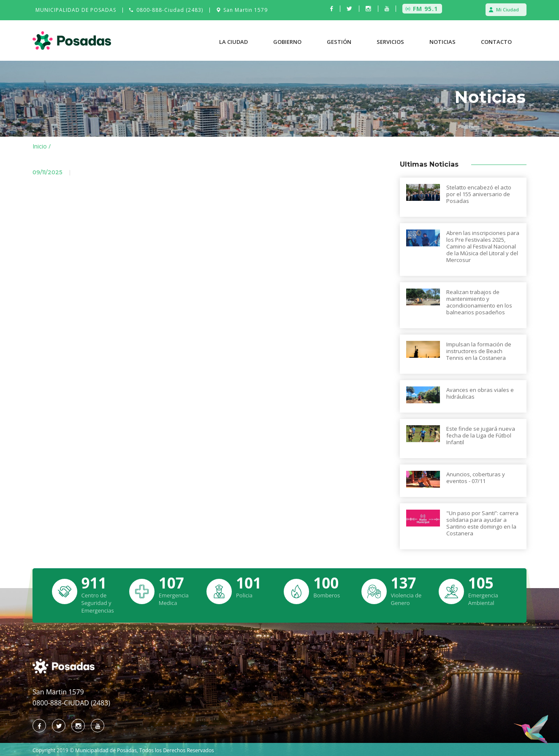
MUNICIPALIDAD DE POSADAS (76, 10)
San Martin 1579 (246, 10)
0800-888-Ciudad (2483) (170, 10)
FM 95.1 (425, 9)
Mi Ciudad (507, 9)
